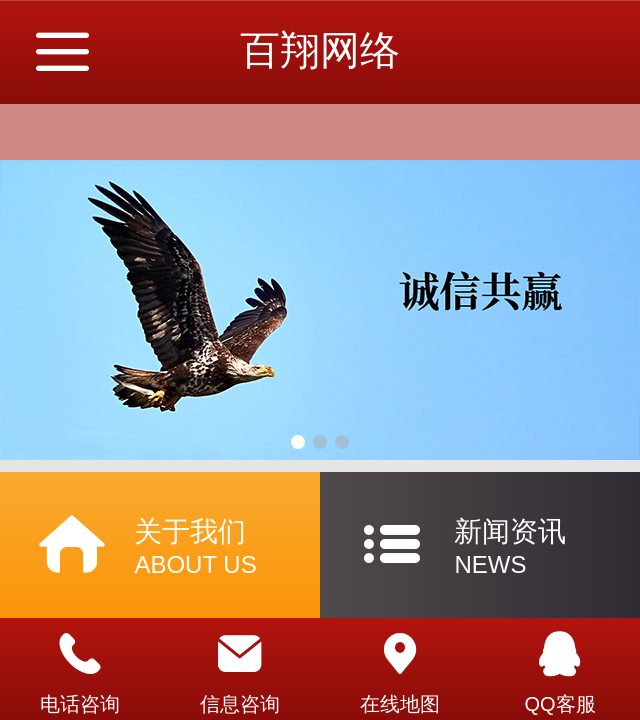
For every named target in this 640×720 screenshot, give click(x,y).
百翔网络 (320, 50)
